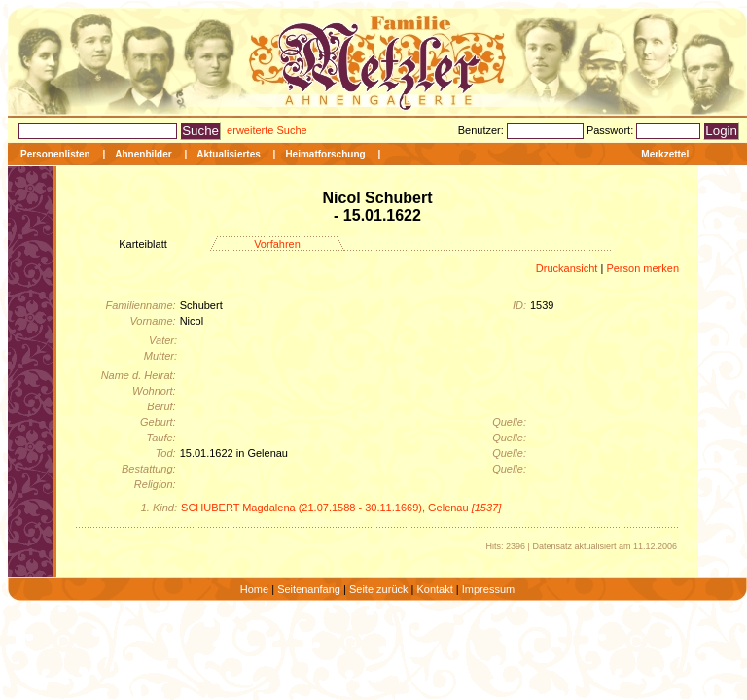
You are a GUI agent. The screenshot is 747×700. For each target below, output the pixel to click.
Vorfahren (277, 244)
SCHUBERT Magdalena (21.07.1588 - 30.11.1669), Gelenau (341, 507)
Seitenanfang (309, 589)
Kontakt (434, 589)
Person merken (642, 268)
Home (254, 589)
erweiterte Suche (267, 130)
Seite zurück (379, 589)
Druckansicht (567, 268)
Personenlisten (55, 154)
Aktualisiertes (229, 154)
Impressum (488, 589)
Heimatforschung (325, 154)
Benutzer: (482, 130)
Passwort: (611, 130)
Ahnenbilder (143, 154)
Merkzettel (665, 154)
